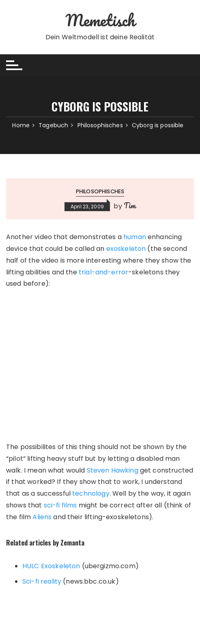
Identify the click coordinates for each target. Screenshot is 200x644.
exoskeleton (126, 249)
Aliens (42, 517)
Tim (130, 205)
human (135, 237)
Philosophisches (100, 191)
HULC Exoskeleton (51, 566)
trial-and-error (103, 272)
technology (91, 493)
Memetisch (100, 20)
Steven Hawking (113, 470)
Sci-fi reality (42, 581)
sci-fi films (60, 505)
